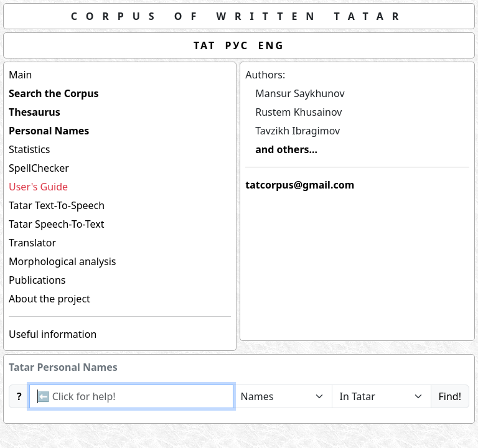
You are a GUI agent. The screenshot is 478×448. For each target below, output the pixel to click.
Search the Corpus (54, 93)
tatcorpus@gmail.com (300, 185)
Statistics (29, 149)
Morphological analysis (63, 261)
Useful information (53, 334)
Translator (32, 243)
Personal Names (49, 131)
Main (21, 75)
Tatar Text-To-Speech (57, 205)
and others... (286, 149)
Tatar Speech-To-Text (57, 224)
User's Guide (38, 187)
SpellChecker (39, 168)
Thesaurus (35, 112)
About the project (49, 299)
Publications (37, 280)
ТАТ (205, 45)
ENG (272, 45)
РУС (237, 45)
